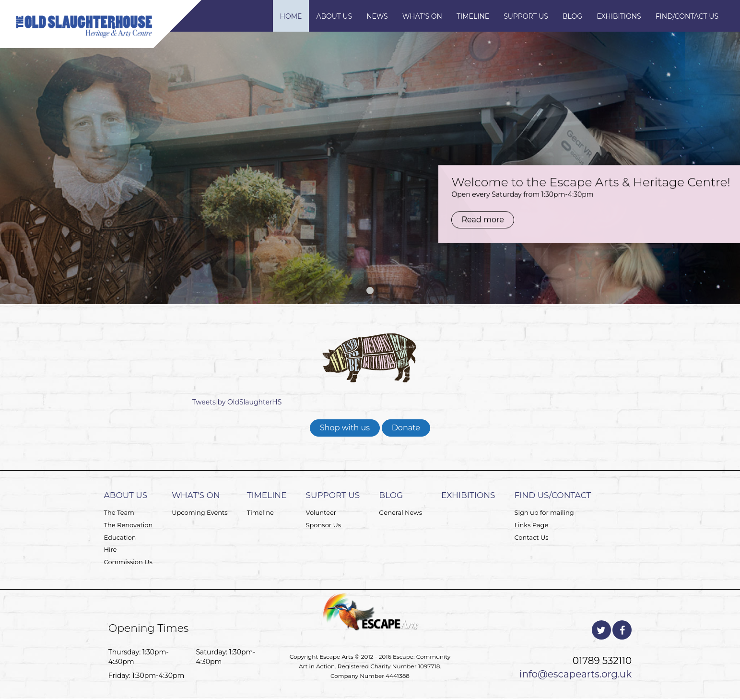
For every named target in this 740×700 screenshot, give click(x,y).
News (377, 16)
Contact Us (531, 537)
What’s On (422, 16)
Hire (111, 549)
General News (400, 512)
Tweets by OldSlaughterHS (237, 402)
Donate (406, 428)
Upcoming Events (200, 512)
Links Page (531, 525)
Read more (478, 184)
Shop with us (345, 428)
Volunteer (321, 512)
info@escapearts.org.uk (576, 674)
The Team (119, 512)
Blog (572, 16)
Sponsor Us (324, 525)
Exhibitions (619, 16)
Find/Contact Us (687, 16)
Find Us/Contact (552, 495)
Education (120, 537)
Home (291, 16)
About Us (334, 16)
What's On (196, 495)
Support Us (526, 16)
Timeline (473, 16)
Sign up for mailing (544, 512)
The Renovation (129, 525)
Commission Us (128, 562)
